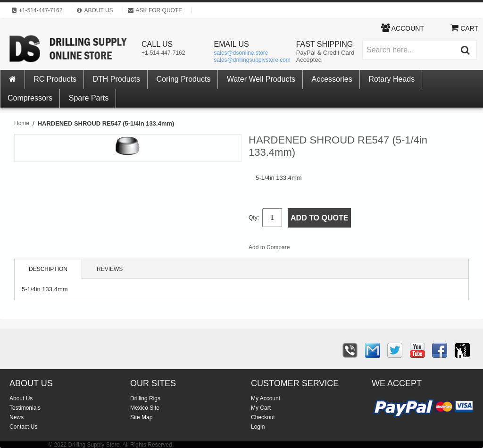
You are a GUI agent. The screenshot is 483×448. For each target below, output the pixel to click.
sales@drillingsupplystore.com (252, 60)
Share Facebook (328, 249)
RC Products (55, 79)
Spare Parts (89, 98)
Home (22, 123)
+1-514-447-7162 (163, 53)
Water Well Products (261, 79)
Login (258, 427)
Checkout (263, 417)
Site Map (141, 417)
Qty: (254, 218)
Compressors (30, 98)
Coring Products (184, 79)
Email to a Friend (309, 249)
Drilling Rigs (145, 398)
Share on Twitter (347, 249)
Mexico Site (145, 408)
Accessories (332, 79)
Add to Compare (269, 247)
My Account (266, 398)
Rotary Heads (391, 79)
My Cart (261, 408)
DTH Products (117, 79)
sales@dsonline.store (241, 53)
